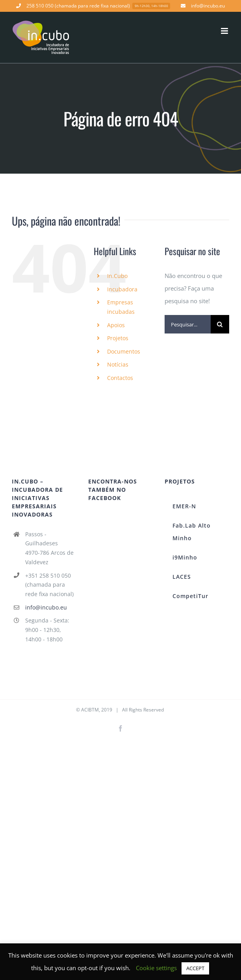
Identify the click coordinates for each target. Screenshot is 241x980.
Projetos (118, 338)
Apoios (116, 325)
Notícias (118, 364)
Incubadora (122, 289)
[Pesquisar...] (188, 324)
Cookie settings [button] (156, 968)
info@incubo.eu (46, 607)
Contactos (120, 378)
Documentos (124, 351)
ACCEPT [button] (195, 968)
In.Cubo (117, 276)
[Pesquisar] (220, 324)
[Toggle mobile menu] (225, 31)
